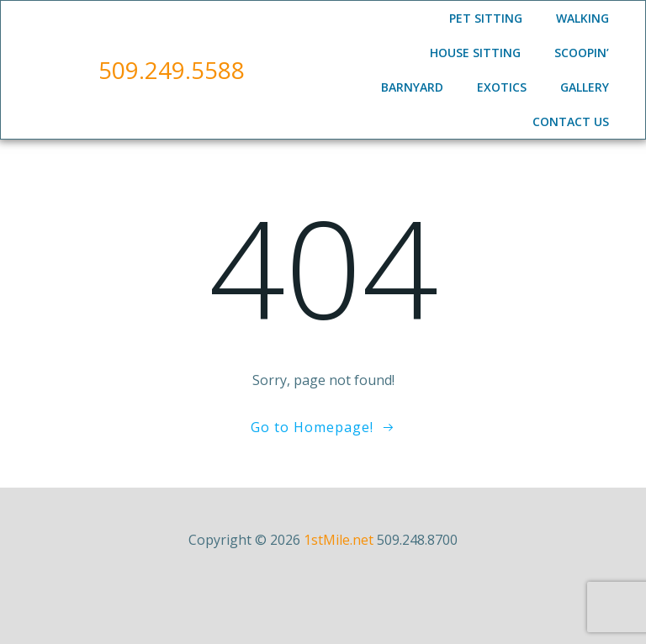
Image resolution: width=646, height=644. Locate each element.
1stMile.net (339, 540)
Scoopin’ (582, 53)
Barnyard (412, 87)
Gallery (585, 87)
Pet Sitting (486, 18)
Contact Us (571, 121)
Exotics (502, 87)
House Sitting (475, 53)
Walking (582, 18)
